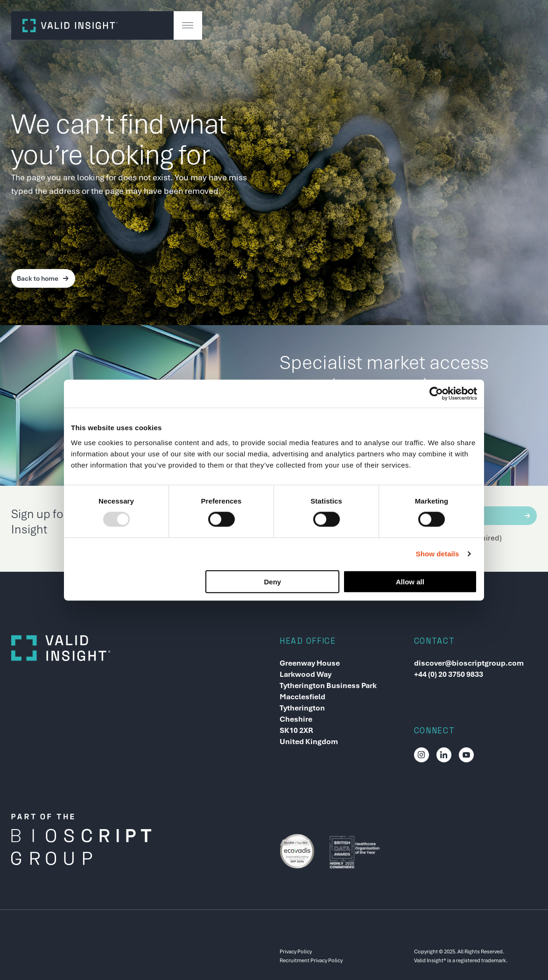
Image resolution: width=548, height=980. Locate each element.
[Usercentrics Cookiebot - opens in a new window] (436, 394)
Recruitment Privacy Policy (311, 960)
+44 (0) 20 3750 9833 (449, 674)
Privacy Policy (296, 952)
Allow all (410, 581)
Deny (273, 581)
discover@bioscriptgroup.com (469, 663)
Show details (438, 554)
